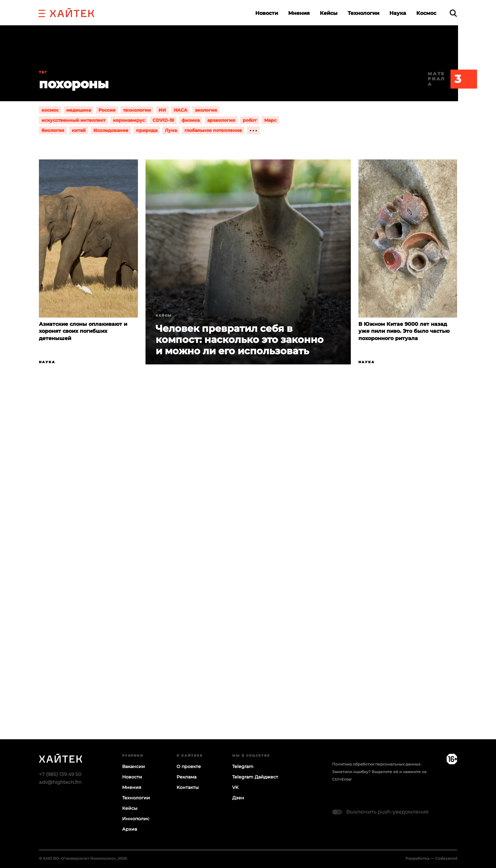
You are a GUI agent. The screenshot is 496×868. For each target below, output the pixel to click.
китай (79, 130)
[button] (42, 13)
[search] (453, 13)
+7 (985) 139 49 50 (60, 774)
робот (250, 120)
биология (53, 130)
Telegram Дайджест (255, 777)
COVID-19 (163, 120)
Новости (267, 13)
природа (147, 130)
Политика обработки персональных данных (376, 764)
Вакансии (133, 766)
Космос (426, 13)
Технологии (363, 13)
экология (206, 110)
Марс (270, 120)
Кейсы (329, 13)
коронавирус (129, 120)
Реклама (186, 777)
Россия (107, 110)
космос (50, 110)
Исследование (111, 130)
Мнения (299, 13)
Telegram (243, 766)
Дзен (238, 798)
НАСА (180, 110)
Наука (398, 13)
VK (235, 787)
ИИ (162, 110)
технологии (137, 110)
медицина (78, 110)
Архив (130, 829)
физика (191, 120)
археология (221, 120)
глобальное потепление (213, 130)
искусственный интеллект (73, 120)
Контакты (188, 787)
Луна (171, 130)
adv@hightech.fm (60, 782)
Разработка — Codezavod (431, 858)
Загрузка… (248, 576)
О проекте (189, 766)
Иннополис (136, 819)
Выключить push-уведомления (387, 812)
